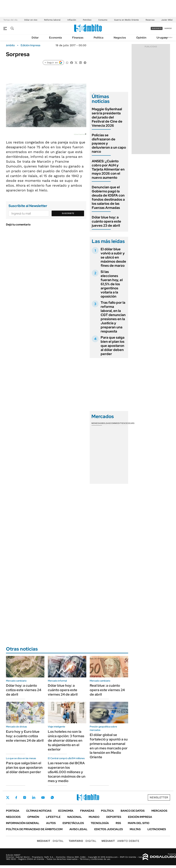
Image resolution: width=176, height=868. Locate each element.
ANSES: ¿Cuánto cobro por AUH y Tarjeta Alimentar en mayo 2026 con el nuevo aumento (108, 169)
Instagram (25, 797)
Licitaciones (157, 829)
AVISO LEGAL (78, 829)
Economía (55, 38)
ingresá (168, 28)
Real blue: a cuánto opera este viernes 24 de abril (107, 690)
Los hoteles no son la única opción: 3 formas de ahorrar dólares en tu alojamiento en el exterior (66, 740)
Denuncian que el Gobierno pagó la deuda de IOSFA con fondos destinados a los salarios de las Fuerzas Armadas (108, 197)
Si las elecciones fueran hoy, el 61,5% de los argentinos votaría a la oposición (112, 284)
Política (99, 38)
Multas (135, 829)
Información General (23, 823)
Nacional (75, 817)
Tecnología (100, 823)
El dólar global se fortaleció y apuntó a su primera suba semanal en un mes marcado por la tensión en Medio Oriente (109, 746)
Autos (51, 823)
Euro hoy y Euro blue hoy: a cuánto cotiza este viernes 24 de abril (25, 736)
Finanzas (78, 38)
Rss (118, 823)
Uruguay (162, 38)
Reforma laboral (52, 20)
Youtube (43, 798)
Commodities (117, 423)
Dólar (35, 38)
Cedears (130, 423)
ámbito (10, 45)
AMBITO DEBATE (120, 841)
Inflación (72, 20)
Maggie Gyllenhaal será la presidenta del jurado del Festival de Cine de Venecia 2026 (107, 117)
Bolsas (106, 423)
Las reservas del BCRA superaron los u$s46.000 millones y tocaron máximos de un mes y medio (67, 772)
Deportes (114, 817)
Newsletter (168, 37)
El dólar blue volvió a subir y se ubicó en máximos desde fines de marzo (113, 257)
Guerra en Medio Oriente (126, 20)
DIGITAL (50, 841)
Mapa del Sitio (139, 823)
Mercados (159, 811)
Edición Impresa (140, 817)
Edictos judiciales (109, 829)
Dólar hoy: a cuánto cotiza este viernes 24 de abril (24, 690)
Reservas (150, 20)
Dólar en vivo (31, 20)
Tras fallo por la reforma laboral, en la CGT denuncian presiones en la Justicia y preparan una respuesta (113, 317)
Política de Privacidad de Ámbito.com (34, 829)
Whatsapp (52, 797)
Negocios (120, 38)
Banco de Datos (133, 811)
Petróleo (87, 20)
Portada (13, 811)
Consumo (103, 20)
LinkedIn (34, 797)
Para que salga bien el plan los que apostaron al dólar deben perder (113, 346)
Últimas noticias (39, 811)
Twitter (8, 797)
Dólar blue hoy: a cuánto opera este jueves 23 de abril (106, 221)
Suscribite (68, 213)
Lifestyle (53, 817)
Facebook (16, 797)
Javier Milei (167, 20)
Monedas (97, 423)
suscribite (157, 28)
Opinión (141, 38)
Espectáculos (73, 823)
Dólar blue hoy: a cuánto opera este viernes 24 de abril (63, 690)
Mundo (94, 817)
